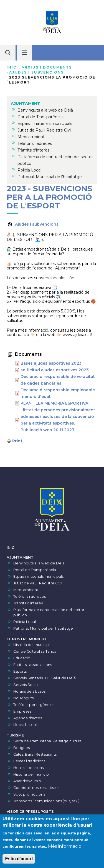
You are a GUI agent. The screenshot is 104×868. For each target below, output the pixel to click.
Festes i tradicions (29, 761)
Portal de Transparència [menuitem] (40, 117)
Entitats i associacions (33, 665)
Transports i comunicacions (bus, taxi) (46, 801)
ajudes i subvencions (36, 72)
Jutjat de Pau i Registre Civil (38, 583)
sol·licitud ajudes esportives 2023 (55, 370)
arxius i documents (47, 67)
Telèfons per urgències (34, 705)
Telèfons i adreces (30, 596)
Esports (20, 671)
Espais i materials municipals (38, 576)
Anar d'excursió (27, 781)
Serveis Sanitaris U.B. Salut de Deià (45, 678)
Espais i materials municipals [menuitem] (45, 123)
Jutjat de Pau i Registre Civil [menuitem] (45, 130)
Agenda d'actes (28, 718)
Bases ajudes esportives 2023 (51, 363)
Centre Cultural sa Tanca (35, 651)
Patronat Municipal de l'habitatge (43, 628)
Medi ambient (26, 590)
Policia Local (25, 622)
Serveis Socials (27, 685)
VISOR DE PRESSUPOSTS (30, 812)
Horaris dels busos (29, 691)
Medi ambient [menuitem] (31, 137)
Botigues (21, 748)
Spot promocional (30, 794)
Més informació (65, 848)
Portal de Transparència (35, 570)
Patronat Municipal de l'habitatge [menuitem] (50, 177)
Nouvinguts (23, 698)
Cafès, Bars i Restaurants (35, 754)
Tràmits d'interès (28, 603)
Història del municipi (31, 645)
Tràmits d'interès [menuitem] (33, 150)
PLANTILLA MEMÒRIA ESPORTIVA (54, 403)
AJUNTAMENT (20, 557)
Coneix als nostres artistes (36, 788)
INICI (11, 548)
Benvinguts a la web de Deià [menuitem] (45, 110)
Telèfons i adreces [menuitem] (35, 143)
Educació (22, 658)
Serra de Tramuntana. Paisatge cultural (48, 741)
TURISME (15, 735)
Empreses (22, 711)
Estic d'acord (19, 861)
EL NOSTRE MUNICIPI (26, 639)
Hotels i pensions (28, 768)
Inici (12, 67)
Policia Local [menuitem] (29, 170)
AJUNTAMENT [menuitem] (26, 104)
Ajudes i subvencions (37, 224)
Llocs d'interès (26, 725)
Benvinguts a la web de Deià (39, 563)
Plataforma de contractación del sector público (49, 612)
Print (17, 441)
